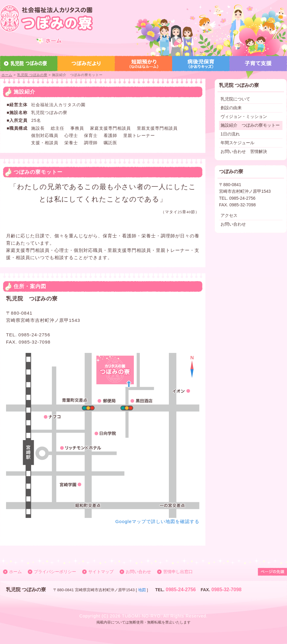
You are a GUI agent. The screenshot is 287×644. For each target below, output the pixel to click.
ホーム (7, 75)
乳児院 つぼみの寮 (32, 75)
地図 (142, 590)
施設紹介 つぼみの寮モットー (250, 125)
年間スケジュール (237, 143)
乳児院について (235, 99)
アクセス (229, 215)
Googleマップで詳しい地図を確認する (157, 521)
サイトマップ (101, 572)
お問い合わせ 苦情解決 (244, 151)
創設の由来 (231, 108)
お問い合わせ (233, 224)
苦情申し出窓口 (178, 572)
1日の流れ (230, 134)
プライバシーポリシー (55, 572)
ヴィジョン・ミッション (244, 116)
